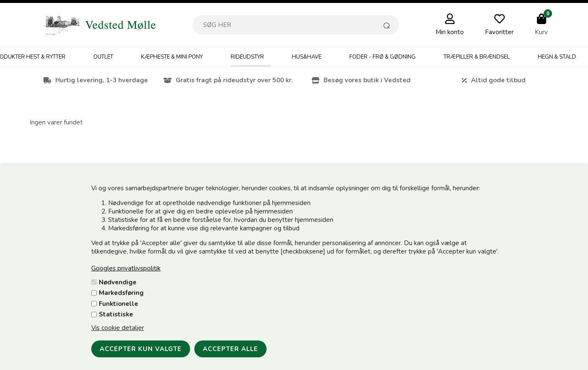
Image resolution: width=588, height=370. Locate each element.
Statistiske (116, 314)
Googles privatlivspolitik (126, 268)
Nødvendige (118, 282)
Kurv (541, 32)
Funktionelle (118, 304)
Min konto (450, 32)
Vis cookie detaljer (118, 328)
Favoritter (499, 32)
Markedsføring (121, 293)
